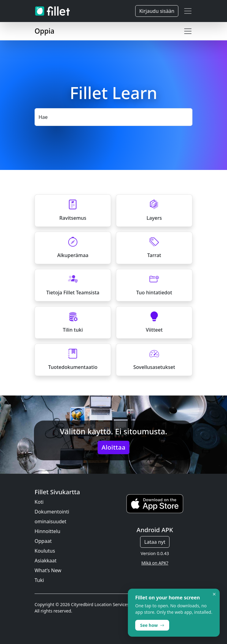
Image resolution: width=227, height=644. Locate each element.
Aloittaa (113, 447)
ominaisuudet (50, 521)
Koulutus (45, 551)
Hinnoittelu (47, 531)
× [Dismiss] (214, 594)
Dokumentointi (52, 512)
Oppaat (43, 541)
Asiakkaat (46, 561)
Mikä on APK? (155, 563)
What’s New (48, 570)
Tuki (39, 580)
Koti (39, 502)
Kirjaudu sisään (157, 11)
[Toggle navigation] (188, 11)
